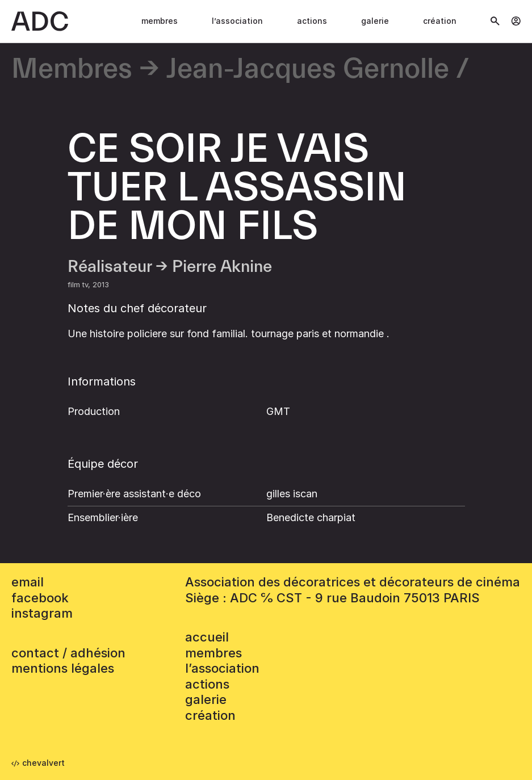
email (28, 582)
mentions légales (63, 668)
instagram (42, 613)
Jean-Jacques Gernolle (308, 70)
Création (440, 21)
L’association (237, 21)
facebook (40, 598)
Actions (312, 21)
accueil (207, 637)
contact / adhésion (68, 653)
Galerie (375, 21)
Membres (160, 21)
